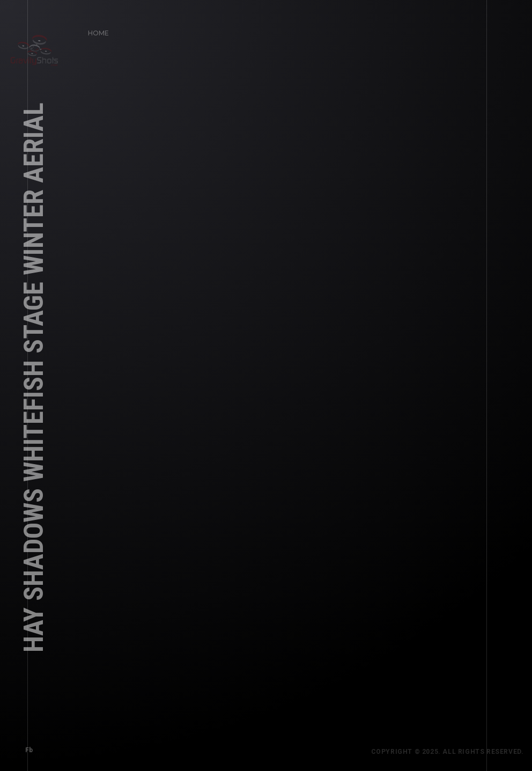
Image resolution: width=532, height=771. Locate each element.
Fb (25, 746)
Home (95, 29)
